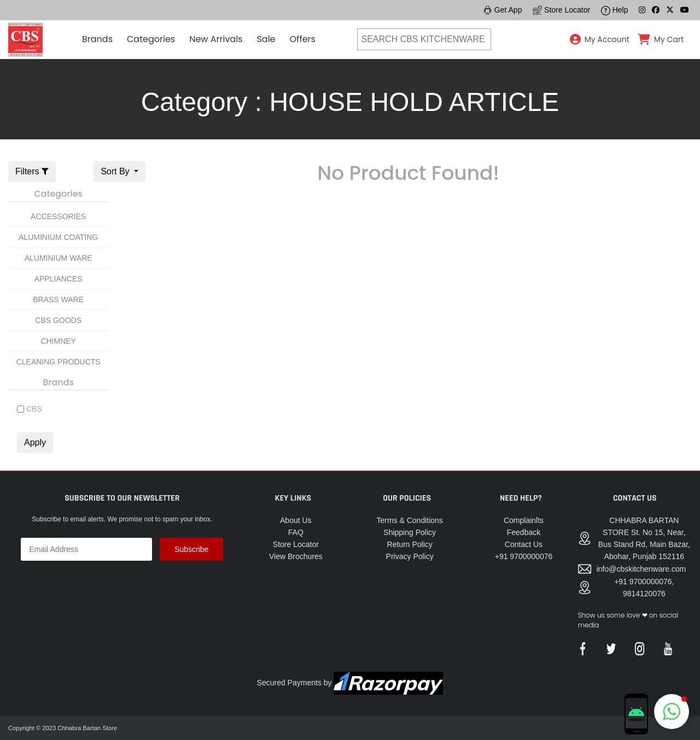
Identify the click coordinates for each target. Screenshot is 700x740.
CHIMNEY (58, 341)
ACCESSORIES (58, 216)
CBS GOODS (58, 320)
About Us (296, 520)
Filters (32, 171)
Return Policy (410, 544)
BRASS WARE (58, 299)
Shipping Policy (410, 532)
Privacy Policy (410, 556)
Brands (97, 39)
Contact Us (524, 544)
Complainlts (524, 520)
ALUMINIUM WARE (59, 258)
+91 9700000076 (524, 556)
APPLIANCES (59, 279)
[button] (672, 712)
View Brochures (296, 556)
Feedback (524, 532)
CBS (34, 409)
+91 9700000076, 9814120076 (644, 588)
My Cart (669, 39)
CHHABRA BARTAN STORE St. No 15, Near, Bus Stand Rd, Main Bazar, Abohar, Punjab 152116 (644, 538)
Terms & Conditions (409, 520)
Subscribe (191, 549)
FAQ (296, 532)
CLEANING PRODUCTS (59, 362)
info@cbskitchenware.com (641, 569)
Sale (266, 39)
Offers (303, 39)
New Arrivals (216, 39)
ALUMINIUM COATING (58, 237)
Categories (151, 39)
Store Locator (296, 544)
